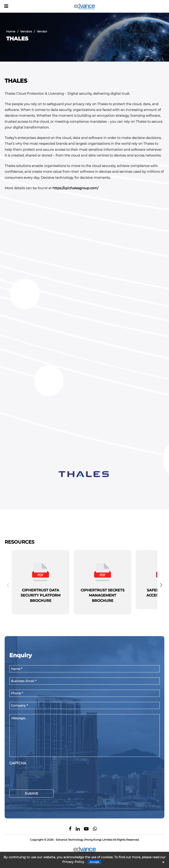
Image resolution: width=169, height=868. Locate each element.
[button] (161, 585)
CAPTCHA (18, 763)
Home (11, 31)
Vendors (26, 31)
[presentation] (43, 776)
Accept (94, 862)
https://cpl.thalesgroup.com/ (75, 188)
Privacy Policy (73, 862)
